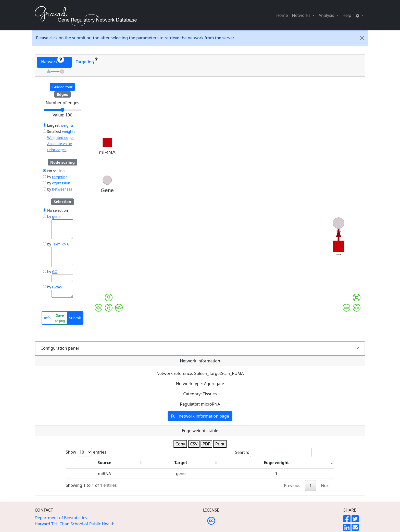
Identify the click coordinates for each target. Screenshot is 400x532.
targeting (60, 177)
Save (60, 318)
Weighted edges (61, 138)
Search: (273, 452)
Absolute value (60, 144)
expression (61, 183)
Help (347, 15)
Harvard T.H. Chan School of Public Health (75, 524)
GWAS (57, 287)
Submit (75, 318)
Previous (292, 486)
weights (67, 125)
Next (325, 486)
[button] (359, 15)
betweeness (62, 189)
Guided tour (62, 87)
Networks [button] (302, 15)
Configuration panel (60, 348)
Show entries (86, 452)
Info (47, 318)
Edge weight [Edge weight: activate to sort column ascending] (276, 463)
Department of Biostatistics (61, 518)
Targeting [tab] (88, 61)
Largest (51, 125)
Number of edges (62, 103)
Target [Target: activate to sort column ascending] (181, 463)
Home (282, 15)
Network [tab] (53, 61)
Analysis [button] (327, 15)
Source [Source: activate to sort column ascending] (105, 463)
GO (55, 272)
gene (56, 216)
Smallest (52, 131)
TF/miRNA (60, 244)
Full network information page (200, 416)
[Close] (362, 38)
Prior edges (57, 150)
